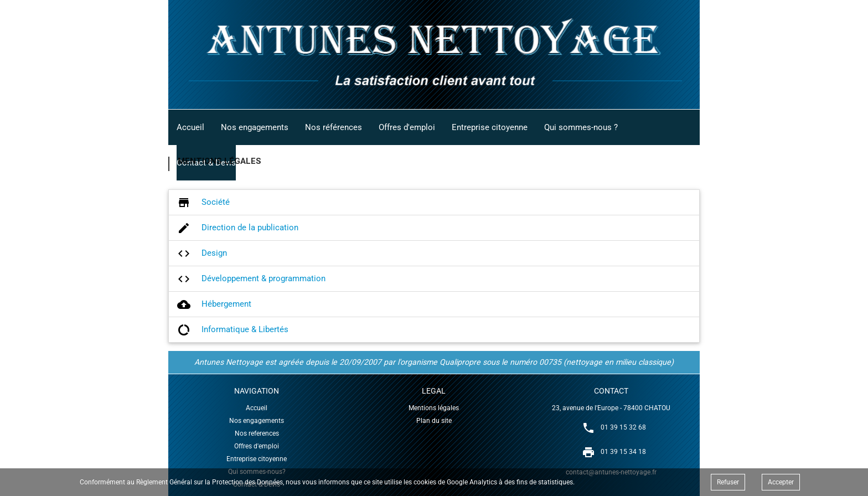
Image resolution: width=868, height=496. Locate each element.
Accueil (190, 127)
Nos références (334, 127)
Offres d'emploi (407, 127)
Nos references (257, 433)
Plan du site (434, 421)
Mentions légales (434, 408)
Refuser (728, 482)
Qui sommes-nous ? (581, 127)
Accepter (781, 482)
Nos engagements (255, 127)
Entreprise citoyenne (490, 127)
